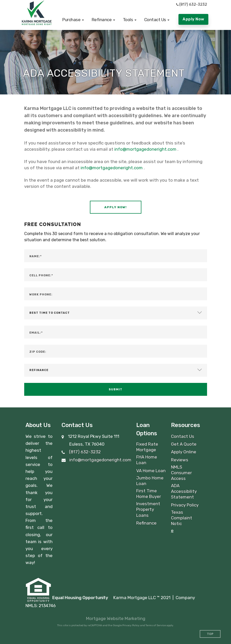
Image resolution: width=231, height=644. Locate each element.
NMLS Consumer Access (181, 473)
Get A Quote (184, 444)
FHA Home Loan (147, 460)
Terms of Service (156, 625)
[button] (73, 20)
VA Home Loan (151, 471)
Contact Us (183, 436)
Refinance (146, 523)
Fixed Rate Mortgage (147, 447)
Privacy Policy (185, 505)
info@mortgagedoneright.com (145, 149)
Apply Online (184, 452)
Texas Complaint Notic (182, 518)
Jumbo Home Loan (150, 481)
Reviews (180, 460)
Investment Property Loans (148, 509)
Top (210, 634)
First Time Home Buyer (149, 494)
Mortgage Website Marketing (116, 618)
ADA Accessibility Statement (184, 491)
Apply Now (193, 19)
